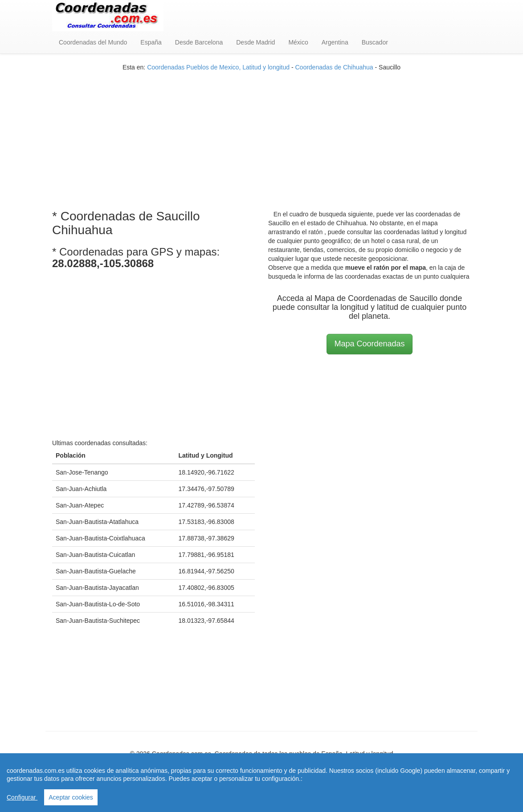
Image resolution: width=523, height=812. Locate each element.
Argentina (335, 42)
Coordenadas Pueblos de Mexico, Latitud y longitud (218, 67)
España (151, 42)
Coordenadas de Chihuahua (334, 67)
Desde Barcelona (199, 42)
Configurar (22, 797)
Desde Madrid (255, 42)
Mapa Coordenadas (369, 344)
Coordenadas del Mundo (93, 42)
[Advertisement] (261, 134)
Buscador (375, 42)
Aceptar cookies (71, 797)
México (298, 42)
